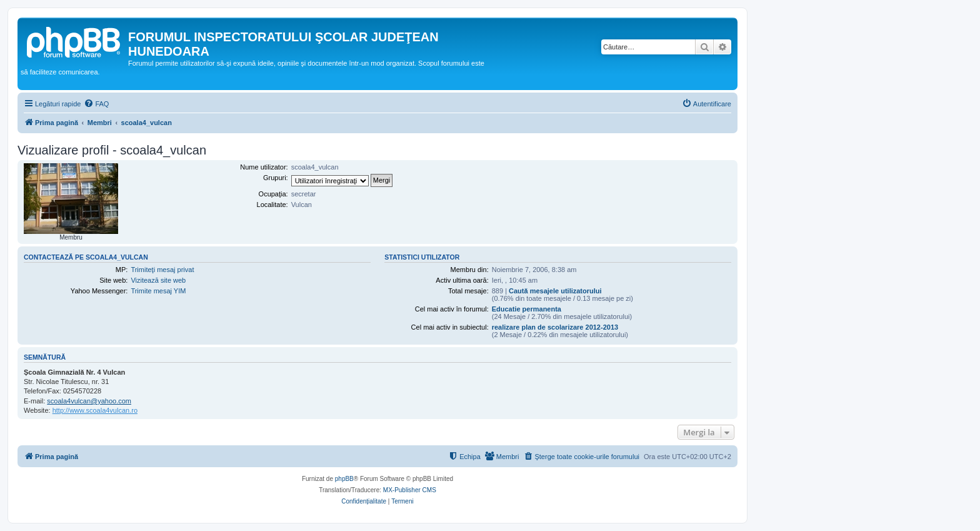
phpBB (344, 479)
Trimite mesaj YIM (158, 291)
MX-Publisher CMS (410, 490)
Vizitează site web (158, 280)
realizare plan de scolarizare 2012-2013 (555, 327)
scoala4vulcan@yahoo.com (89, 401)
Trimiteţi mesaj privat (162, 270)
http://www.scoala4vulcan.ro (95, 410)
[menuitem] (96, 104)
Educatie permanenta (527, 309)
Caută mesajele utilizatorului (555, 291)
